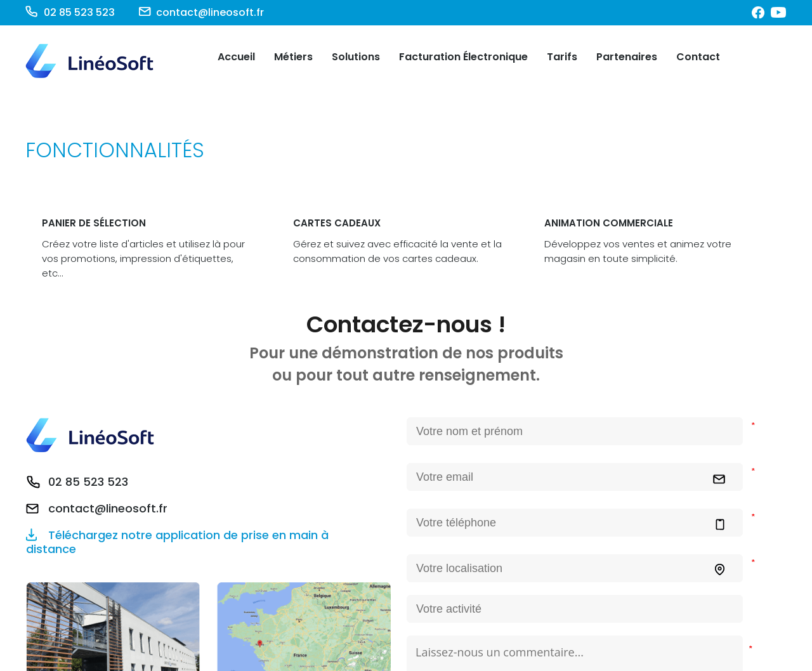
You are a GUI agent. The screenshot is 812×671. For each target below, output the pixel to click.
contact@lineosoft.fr (108, 509)
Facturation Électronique (463, 57)
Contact (698, 57)
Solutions (356, 57)
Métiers (293, 57)
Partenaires (627, 57)
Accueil (236, 57)
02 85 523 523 (88, 482)
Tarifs (562, 57)
